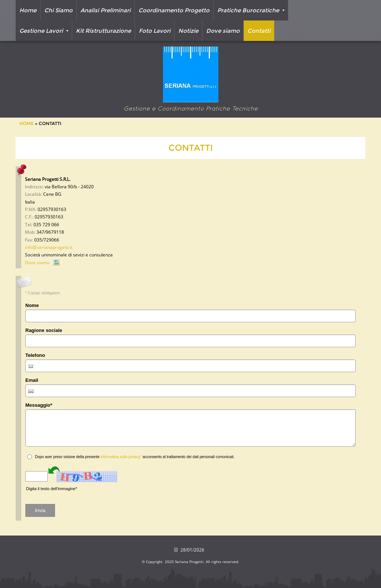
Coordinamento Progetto (174, 10)
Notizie (188, 31)
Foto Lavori (155, 31)
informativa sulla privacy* (121, 457)
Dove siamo (223, 31)
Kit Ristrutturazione (103, 31)
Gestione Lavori (44, 31)
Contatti (259, 31)
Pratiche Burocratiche (251, 10)
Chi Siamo (58, 10)
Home (28, 10)
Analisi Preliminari (105, 10)
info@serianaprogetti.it (49, 247)
